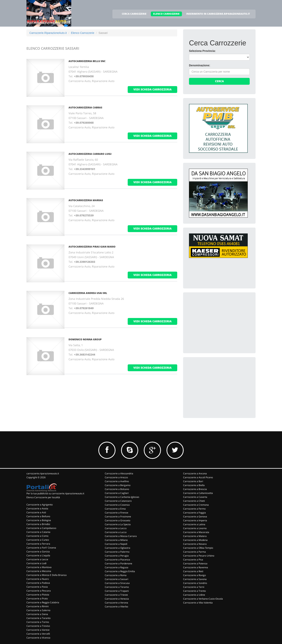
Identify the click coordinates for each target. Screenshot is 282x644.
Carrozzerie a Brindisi (38, 524)
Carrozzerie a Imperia (195, 520)
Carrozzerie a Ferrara (38, 544)
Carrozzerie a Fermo (194, 509)
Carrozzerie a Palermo (117, 552)
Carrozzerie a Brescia (195, 489)
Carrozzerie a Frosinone (118, 517)
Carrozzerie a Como (37, 536)
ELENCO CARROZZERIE (166, 14)
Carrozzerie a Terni (194, 587)
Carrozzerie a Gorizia (38, 552)
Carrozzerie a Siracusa (117, 583)
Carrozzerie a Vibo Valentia (198, 603)
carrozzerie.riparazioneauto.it (43, 473)
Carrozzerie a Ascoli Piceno (198, 477)
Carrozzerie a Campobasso (41, 528)
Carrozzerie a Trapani (117, 591)
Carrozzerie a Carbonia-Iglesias (122, 497)
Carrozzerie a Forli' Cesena (41, 548)
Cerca (219, 81)
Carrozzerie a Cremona (196, 505)
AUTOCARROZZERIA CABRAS (85, 108)
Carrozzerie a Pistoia (38, 595)
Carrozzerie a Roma (116, 575)
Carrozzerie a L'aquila (38, 555)
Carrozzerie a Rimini (38, 606)
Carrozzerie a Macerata (196, 532)
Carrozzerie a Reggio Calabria (43, 602)
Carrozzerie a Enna (115, 509)
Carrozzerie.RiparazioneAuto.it (48, 33)
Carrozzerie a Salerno (38, 610)
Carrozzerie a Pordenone (118, 563)
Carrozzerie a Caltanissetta (198, 493)
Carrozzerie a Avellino (117, 481)
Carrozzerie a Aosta (37, 508)
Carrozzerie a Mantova (39, 567)
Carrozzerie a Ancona (195, 473)
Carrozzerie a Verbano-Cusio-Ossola (203, 599)
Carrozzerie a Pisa (193, 560)
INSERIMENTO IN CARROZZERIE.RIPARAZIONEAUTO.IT (218, 14)
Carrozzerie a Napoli (116, 544)
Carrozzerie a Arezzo (116, 477)
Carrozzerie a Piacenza (117, 560)
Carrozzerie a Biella (194, 485)
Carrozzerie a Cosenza (117, 505)
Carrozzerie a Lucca (116, 532)
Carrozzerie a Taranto (38, 618)
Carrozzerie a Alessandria (119, 473)
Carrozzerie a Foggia (194, 513)
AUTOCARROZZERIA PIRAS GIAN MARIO (92, 247)
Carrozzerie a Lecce (37, 559)
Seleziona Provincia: (202, 51)
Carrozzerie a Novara (195, 544)
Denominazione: (200, 65)
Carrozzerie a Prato (37, 599)
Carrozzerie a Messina (39, 571)
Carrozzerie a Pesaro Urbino (199, 556)
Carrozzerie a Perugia (117, 556)
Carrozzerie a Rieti (193, 571)
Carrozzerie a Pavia (37, 587)
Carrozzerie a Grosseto (117, 520)
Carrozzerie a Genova (195, 517)
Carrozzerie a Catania (38, 532)
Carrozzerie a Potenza (195, 563)
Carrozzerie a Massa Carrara (121, 536)
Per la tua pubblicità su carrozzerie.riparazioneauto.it (55, 493)
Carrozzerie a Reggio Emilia (120, 571)
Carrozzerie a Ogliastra (117, 548)
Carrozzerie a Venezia (117, 599)
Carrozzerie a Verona (116, 603)
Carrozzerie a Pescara (39, 591)
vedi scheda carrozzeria (152, 89)
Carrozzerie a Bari (193, 481)
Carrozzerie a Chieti (194, 501)
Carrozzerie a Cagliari (117, 493)
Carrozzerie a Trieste (116, 595)
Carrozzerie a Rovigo (194, 575)
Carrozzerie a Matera (195, 536)
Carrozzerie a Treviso (38, 626)
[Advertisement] (218, 323)
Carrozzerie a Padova (38, 583)
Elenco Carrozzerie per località (43, 497)
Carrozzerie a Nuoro (38, 579)
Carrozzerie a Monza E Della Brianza (47, 575)
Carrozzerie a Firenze (117, 513)
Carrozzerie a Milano (116, 540)
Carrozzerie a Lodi (36, 563)
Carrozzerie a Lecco (116, 528)
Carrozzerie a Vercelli (38, 634)
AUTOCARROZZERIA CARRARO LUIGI (90, 154)
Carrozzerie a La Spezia (118, 524)
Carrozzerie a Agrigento (40, 505)
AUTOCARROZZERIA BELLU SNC (87, 61)
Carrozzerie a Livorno (195, 528)
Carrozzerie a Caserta (195, 497)
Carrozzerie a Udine (194, 595)
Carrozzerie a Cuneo (38, 540)
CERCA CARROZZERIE (134, 14)
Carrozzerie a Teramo (117, 587)
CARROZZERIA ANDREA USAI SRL (88, 293)
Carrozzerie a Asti (36, 512)
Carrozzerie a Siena (37, 614)
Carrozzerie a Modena (195, 540)
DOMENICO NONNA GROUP (85, 339)
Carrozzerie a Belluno (38, 516)
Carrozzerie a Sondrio (195, 583)
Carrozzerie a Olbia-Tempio (198, 548)
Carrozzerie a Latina (194, 524)
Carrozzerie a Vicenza (38, 638)
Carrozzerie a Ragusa (117, 567)
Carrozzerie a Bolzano (117, 489)
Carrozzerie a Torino (38, 622)
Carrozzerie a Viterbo (116, 607)
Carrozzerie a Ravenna (196, 567)
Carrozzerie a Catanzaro (118, 501)
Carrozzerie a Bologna (39, 520)
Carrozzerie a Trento (194, 591)
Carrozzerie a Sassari (117, 579)
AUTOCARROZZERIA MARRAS (86, 200)
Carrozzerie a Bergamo (118, 485)
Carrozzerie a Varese (38, 630)
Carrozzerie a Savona (195, 579)
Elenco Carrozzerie (83, 33)
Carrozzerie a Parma (194, 552)
